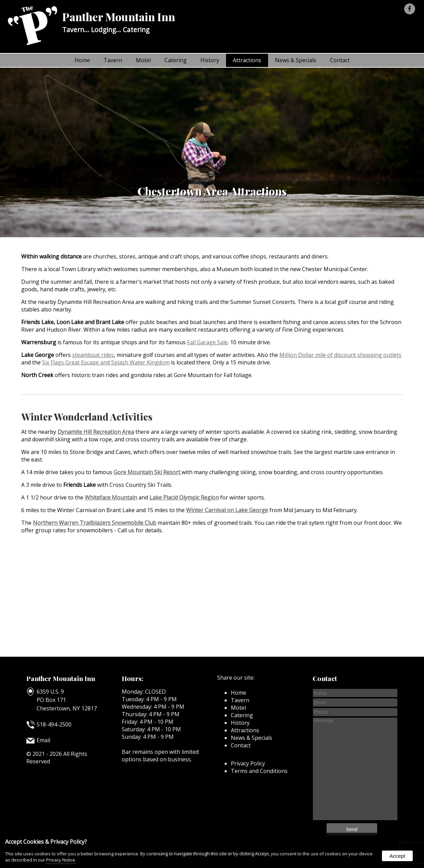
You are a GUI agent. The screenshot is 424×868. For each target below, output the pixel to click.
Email (43, 740)
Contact (340, 60)
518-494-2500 (54, 724)
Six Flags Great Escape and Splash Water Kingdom (106, 362)
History (210, 60)
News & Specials (296, 60)
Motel (143, 60)
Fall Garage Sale (207, 342)
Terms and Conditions (259, 771)
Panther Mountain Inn (61, 678)
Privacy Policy (248, 763)
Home (82, 60)
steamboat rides (93, 355)
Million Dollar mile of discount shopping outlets (340, 355)
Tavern (113, 60)
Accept (397, 856)
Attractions (247, 60)
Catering (176, 60)
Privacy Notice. (61, 860)
